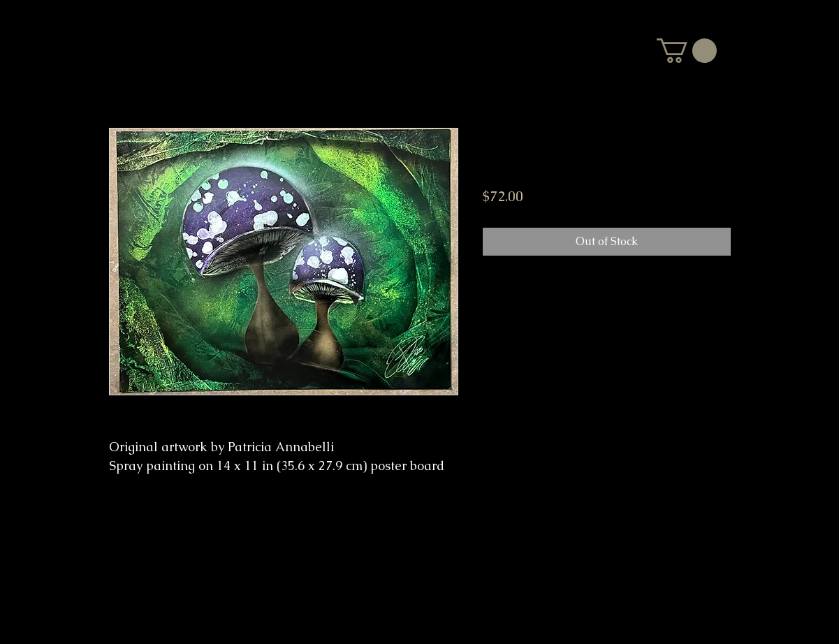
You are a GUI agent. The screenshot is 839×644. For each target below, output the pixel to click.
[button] (687, 51)
